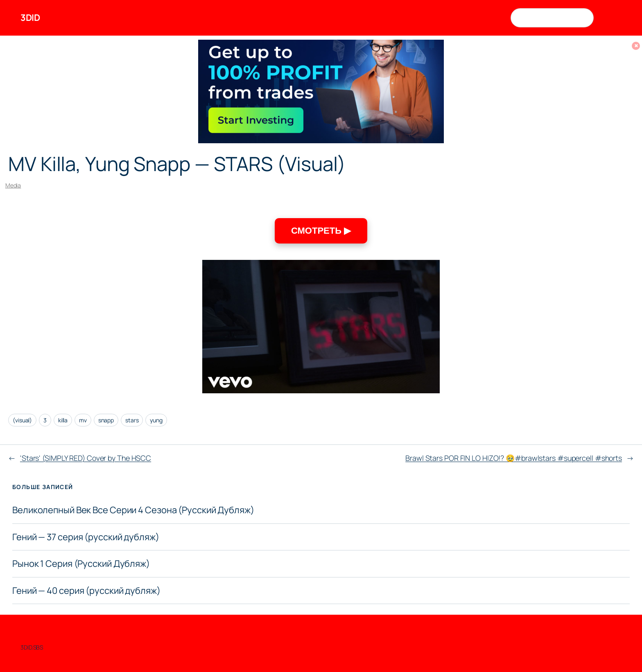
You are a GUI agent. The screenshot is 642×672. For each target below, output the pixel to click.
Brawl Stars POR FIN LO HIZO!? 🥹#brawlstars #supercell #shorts (514, 458)
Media (13, 185)
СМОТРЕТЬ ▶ (321, 231)
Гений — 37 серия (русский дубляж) (86, 537)
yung (156, 420)
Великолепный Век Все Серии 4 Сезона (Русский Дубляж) (133, 510)
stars (132, 420)
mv (83, 420)
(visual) (22, 420)
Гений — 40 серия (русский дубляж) (86, 591)
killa (63, 420)
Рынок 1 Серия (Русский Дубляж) (81, 564)
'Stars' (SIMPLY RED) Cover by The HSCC (86, 458)
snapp (106, 420)
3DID (30, 18)
